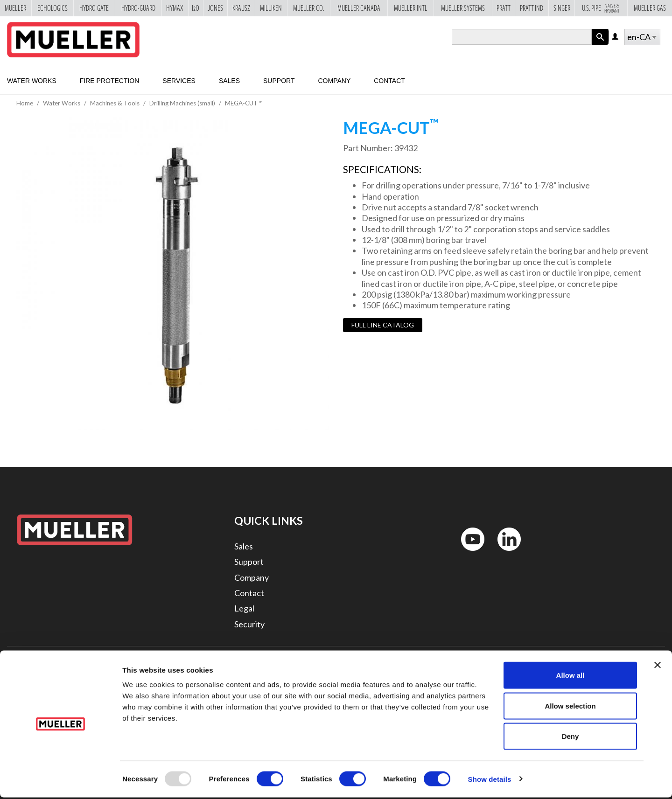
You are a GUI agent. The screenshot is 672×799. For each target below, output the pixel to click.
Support (279, 81)
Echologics (52, 8)
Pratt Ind (532, 8)
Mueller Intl (411, 8)
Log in (616, 37)
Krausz (241, 8)
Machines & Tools (115, 103)
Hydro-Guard (138, 8)
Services (179, 81)
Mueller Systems (463, 8)
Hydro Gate (94, 8)
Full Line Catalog (383, 325)
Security (249, 624)
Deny (570, 738)
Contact (389, 81)
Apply (600, 45)
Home (25, 103)
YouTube (468, 553)
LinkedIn (505, 553)
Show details (490, 781)
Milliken (271, 8)
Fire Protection (110, 81)
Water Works (32, 81)
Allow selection (570, 707)
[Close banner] (658, 667)
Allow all (570, 677)
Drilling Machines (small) (182, 103)
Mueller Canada (359, 8)
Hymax (175, 8)
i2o (196, 8)
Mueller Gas (650, 8)
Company (334, 81)
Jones (215, 8)
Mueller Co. (308, 8)
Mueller (15, 8)
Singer (562, 8)
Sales (229, 81)
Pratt (504, 8)
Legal (244, 608)
